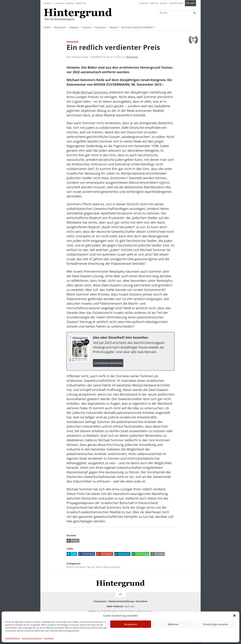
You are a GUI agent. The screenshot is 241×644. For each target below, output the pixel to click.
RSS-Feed (47, 3)
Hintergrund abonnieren (108, 363)
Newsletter (81, 3)
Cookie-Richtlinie (12, 638)
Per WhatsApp (140, 554)
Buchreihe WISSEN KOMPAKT (138, 27)
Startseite (144, 3)
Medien (114, 27)
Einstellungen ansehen (216, 624)
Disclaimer (142, 601)
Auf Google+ (104, 554)
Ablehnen (173, 624)
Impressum (49, 638)
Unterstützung (176, 3)
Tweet (71, 554)
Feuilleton (100, 27)
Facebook (70, 3)
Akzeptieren (131, 624)
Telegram (59, 3)
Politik (47, 27)
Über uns (154, 3)
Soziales (87, 27)
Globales (74, 27)
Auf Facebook (86, 554)
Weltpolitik (132, 57)
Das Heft (190, 3)
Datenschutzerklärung (32, 638)
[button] (234, 616)
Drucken (73, 541)
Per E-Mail (157, 554)
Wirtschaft (60, 27)
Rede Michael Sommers (91, 92)
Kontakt (164, 3)
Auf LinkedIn (122, 554)
